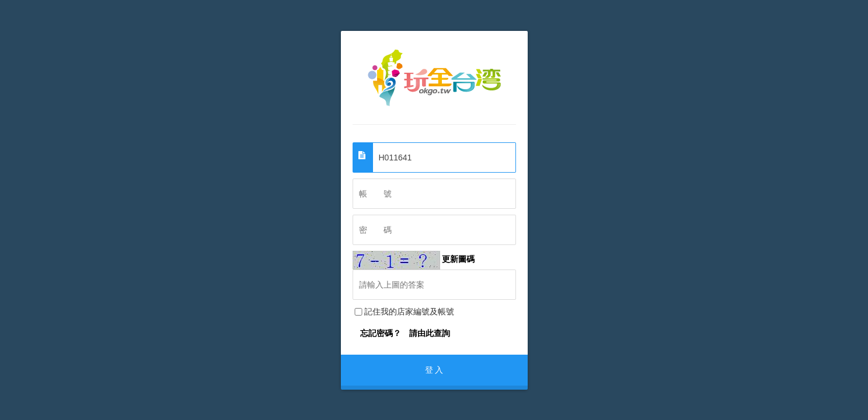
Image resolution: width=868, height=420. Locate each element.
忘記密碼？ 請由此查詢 (405, 333)
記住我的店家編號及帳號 (403, 311)
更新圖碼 (414, 259)
